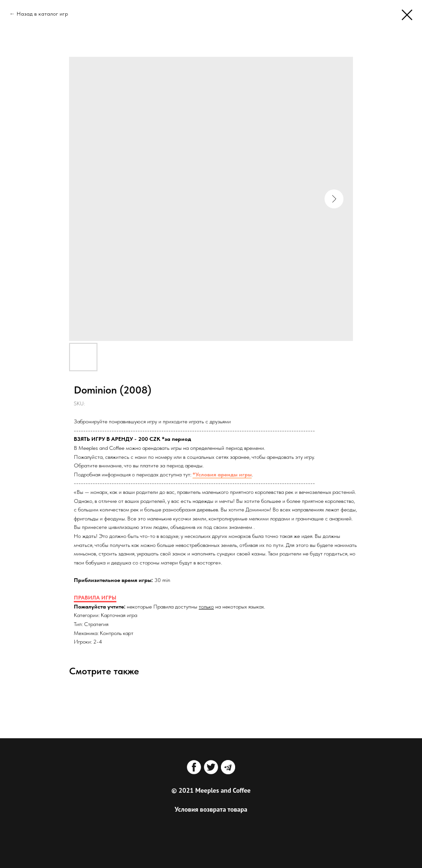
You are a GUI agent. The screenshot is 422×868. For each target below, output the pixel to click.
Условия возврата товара (211, 809)
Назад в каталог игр (42, 14)
